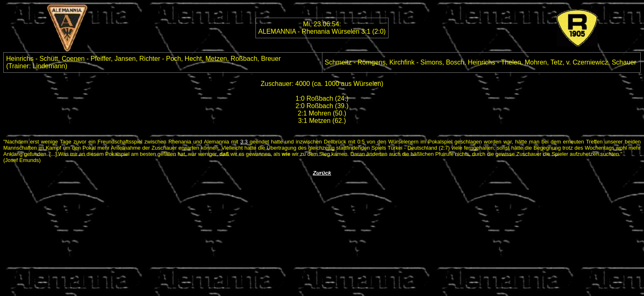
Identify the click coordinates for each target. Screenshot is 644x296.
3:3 (244, 142)
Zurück (322, 173)
